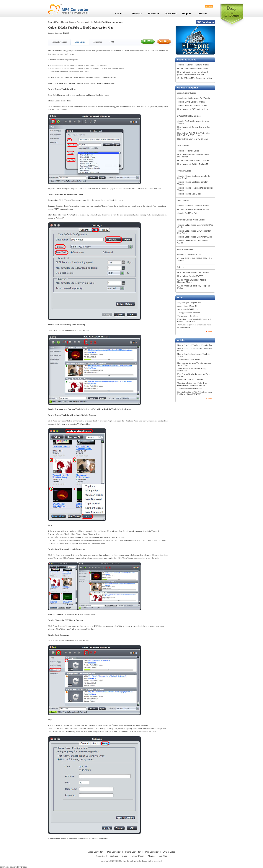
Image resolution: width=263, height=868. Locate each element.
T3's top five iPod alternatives (190, 388)
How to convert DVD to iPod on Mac (194, 164)
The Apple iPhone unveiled (189, 312)
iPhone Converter (133, 852)
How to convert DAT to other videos (193, 109)
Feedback (113, 856)
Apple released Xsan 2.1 (187, 306)
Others (180, 267)
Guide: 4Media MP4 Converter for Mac (195, 78)
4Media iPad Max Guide (188, 213)
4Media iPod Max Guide (188, 151)
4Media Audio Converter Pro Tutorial (194, 98)
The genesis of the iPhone (188, 316)
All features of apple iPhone (189, 360)
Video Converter (95, 852)
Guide (72, 22)
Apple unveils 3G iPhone (188, 309)
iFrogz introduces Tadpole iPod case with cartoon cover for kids (194, 320)
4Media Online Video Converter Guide (195, 237)
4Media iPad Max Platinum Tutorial (193, 65)
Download (171, 13)
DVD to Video (169, 852)
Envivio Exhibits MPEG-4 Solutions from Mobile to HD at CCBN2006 (195, 393)
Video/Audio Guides (187, 93)
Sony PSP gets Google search (190, 302)
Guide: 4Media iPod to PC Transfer (193, 160)
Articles (181, 340)
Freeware (154, 13)
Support (186, 13)
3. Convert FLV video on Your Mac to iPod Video (68, 72)
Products (137, 13)
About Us (100, 856)
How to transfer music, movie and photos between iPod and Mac (193, 73)
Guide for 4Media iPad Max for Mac (193, 209)
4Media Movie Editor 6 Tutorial (191, 102)
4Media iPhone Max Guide (190, 194)
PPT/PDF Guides (185, 249)
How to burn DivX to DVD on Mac (193, 139)
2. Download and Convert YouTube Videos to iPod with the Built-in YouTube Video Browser (86, 68)
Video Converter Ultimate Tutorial (192, 106)
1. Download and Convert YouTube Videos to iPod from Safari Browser (77, 65)
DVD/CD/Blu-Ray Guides (189, 116)
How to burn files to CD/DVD (190, 276)
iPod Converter (114, 852)
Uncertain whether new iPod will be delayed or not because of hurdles (192, 384)
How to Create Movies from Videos (193, 272)
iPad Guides (183, 200)
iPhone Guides (184, 171)
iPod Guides (183, 146)
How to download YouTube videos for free (195, 345)
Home (64, 22)
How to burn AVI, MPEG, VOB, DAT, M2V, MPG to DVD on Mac (194, 134)
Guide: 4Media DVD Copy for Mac (193, 68)
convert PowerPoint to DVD (190, 255)
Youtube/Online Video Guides (191, 220)
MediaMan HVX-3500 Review (190, 380)
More (210, 331)
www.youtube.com (77, 95)
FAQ (112, 42)
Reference (98, 42)
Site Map (163, 856)
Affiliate (151, 856)
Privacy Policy (137, 856)
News (180, 298)
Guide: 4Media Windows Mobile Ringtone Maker (192, 281)
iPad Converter (152, 852)
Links (124, 856)
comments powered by (14, 867)
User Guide (80, 42)
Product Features (59, 42)
